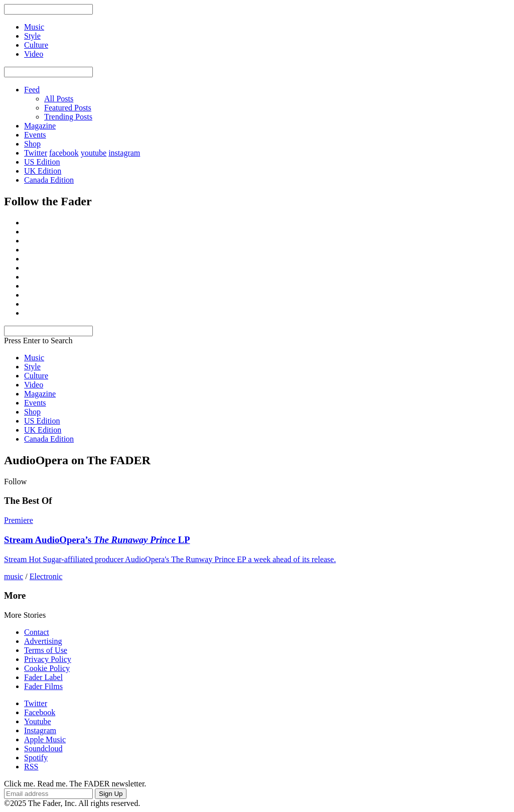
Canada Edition (49, 180)
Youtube (38, 721)
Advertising (43, 641)
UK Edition (43, 171)
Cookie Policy (47, 668)
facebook (64, 153)
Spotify (36, 758)
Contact (37, 632)
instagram (124, 153)
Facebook (40, 712)
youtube (94, 153)
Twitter (36, 153)
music (14, 576)
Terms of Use (46, 650)
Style (32, 367)
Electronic (46, 576)
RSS (31, 767)
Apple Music (45, 739)
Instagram (40, 730)
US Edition (42, 162)
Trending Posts (68, 117)
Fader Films (43, 686)
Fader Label (43, 677)
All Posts (59, 99)
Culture (36, 376)
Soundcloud (43, 749)
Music (34, 358)
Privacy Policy (48, 659)
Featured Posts (68, 108)
